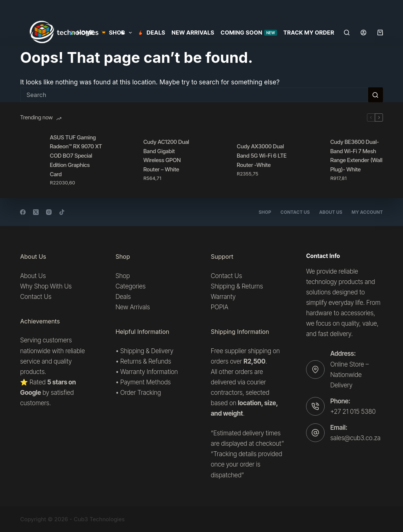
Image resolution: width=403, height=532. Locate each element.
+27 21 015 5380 (353, 412)
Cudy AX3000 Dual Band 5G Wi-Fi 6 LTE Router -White (262, 156)
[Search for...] (194, 95)
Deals (152, 33)
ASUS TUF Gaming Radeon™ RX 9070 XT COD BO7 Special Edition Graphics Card (76, 156)
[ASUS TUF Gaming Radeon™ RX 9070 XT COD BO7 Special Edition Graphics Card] (31, 160)
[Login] (363, 33)
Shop (265, 212)
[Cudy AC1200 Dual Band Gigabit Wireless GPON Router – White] (125, 160)
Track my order (309, 33)
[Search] (347, 33)
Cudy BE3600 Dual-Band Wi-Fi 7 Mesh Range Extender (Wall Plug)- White (356, 156)
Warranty (223, 297)
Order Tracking (141, 393)
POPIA (220, 307)
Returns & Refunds (146, 361)
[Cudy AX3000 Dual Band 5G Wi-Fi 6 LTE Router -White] (218, 160)
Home (82, 33)
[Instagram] (49, 212)
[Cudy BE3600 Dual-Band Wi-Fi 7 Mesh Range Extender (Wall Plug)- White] (312, 160)
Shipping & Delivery (147, 351)
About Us (331, 212)
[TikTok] (62, 212)
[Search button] (376, 95)
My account (367, 212)
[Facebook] (23, 212)
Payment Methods (146, 382)
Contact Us (295, 212)
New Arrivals (193, 33)
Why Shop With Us (46, 286)
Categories (131, 286)
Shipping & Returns (237, 286)
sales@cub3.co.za (355, 438)
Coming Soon (249, 33)
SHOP (118, 33)
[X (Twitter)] (36, 212)
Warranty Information (149, 372)
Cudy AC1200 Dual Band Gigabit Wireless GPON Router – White (166, 156)
